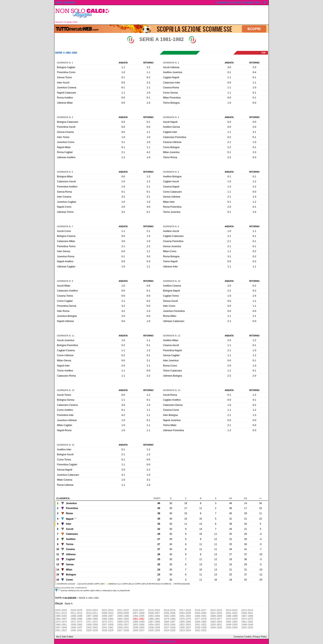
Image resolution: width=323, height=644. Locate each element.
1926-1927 (139, 630)
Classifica (63, 498)
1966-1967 (169, 622)
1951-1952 (201, 625)
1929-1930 (92, 630)
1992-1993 (169, 616)
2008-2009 (123, 613)
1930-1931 (76, 630)
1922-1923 (201, 630)
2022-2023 (107, 610)
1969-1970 (123, 622)
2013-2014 (247, 610)
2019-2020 (154, 610)
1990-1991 (201, 616)
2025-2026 (61, 610)
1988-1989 (232, 616)
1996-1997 (107, 616)
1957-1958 (107, 625)
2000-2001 (247, 613)
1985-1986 (76, 619)
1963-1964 (216, 622)
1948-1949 (247, 625)
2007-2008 (139, 613)
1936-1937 (185, 628)
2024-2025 (76, 610)
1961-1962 (247, 622)
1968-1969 (139, 622)
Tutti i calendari (66, 598)
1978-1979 (185, 619)
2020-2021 (139, 610)
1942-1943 (92, 628)
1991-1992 (185, 616)
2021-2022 (123, 610)
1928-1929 (107, 630)
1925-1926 (154, 630)
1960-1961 (61, 625)
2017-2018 (185, 610)
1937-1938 (169, 628)
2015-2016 (216, 610)
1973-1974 (61, 622)
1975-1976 (232, 619)
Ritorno (149, 63)
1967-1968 (154, 622)
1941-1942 (107, 628)
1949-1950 (232, 625)
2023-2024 (92, 610)
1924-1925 (169, 630)
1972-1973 (76, 622)
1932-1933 (247, 628)
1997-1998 (92, 616)
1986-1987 (61, 619)
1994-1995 (139, 616)
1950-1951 (216, 625)
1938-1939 (154, 628)
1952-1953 (185, 625)
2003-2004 (201, 613)
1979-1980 (169, 619)
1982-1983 (123, 619)
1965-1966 (185, 622)
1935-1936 (201, 628)
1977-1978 (201, 619)
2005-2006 (169, 613)
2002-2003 (216, 613)
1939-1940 (139, 628)
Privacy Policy (260, 637)
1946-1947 (76, 628)
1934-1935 (216, 628)
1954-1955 (154, 625)
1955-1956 (139, 625)
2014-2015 (232, 610)
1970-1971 (107, 622)
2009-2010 (107, 613)
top (263, 53)
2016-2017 (201, 610)
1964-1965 (201, 622)
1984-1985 (92, 619)
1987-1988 (247, 616)
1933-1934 (232, 628)
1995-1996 (123, 616)
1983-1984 (107, 619)
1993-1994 (154, 616)
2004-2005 (185, 613)
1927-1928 (123, 630)
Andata (123, 63)
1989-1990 (216, 616)
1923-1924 (185, 630)
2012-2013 (61, 613)
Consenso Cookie (242, 637)
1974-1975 (247, 619)
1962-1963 (232, 622)
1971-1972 (92, 622)
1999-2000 (61, 616)
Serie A (69, 604)
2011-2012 (76, 613)
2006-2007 (154, 613)
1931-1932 (61, 630)
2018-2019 (169, 610)
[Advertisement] (191, 15)
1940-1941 (123, 628)
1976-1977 (216, 619)
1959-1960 (76, 625)
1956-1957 (123, 625)
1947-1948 (61, 628)
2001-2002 (232, 613)
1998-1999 (76, 616)
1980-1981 (154, 619)
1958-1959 (92, 625)
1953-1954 (169, 625)
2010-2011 (92, 613)
